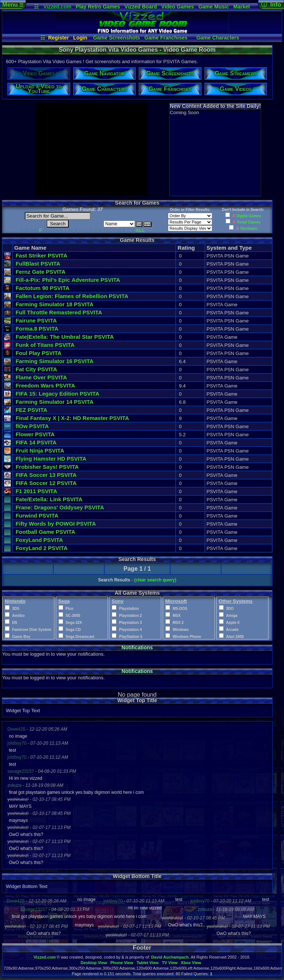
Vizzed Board (141, 7)
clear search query (155, 580)
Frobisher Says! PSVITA (47, 467)
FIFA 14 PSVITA (36, 442)
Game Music (213, 7)
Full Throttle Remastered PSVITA (59, 312)
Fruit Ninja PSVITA (40, 450)
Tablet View (148, 963)
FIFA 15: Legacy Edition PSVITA (57, 394)
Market (242, 7)
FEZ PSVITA (31, 410)
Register (58, 38)
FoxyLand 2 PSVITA (42, 548)
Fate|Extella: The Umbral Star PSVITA (65, 337)
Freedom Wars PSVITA (45, 385)
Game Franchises (166, 38)
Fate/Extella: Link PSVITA (49, 499)
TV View (170, 963)
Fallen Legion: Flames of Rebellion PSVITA (72, 296)
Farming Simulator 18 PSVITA (55, 304)
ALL (140, 230)
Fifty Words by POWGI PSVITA (56, 524)
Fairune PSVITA (36, 320)
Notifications (137, 648)
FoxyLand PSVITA (39, 540)
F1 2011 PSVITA (36, 491)
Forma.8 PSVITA (37, 329)
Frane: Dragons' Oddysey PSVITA (60, 507)
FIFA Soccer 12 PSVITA (46, 483)
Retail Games (249, 222)
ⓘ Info (271, 5)
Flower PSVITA (35, 434)
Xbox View (191, 963)
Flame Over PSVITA (41, 377)
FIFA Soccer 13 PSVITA (46, 475)
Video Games (177, 7)
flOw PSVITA (32, 426)
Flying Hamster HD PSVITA (51, 459)
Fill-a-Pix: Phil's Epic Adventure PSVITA (68, 280)
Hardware (249, 228)
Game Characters (218, 38)
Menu (13, 5)
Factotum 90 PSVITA (43, 288)
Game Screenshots (117, 38)
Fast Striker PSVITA (41, 255)
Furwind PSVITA (37, 515)
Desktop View (94, 963)
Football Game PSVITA (45, 532)
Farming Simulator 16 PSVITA (55, 361)
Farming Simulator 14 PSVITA (55, 402)
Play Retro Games (98, 7)
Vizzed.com (57, 7)
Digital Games (249, 216)
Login (80, 38)
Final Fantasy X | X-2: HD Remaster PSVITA (72, 418)
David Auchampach (170, 957)
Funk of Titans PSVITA (45, 345)
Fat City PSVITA (36, 369)
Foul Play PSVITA (38, 353)
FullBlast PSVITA (38, 264)
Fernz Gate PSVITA (40, 272)
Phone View (122, 963)
